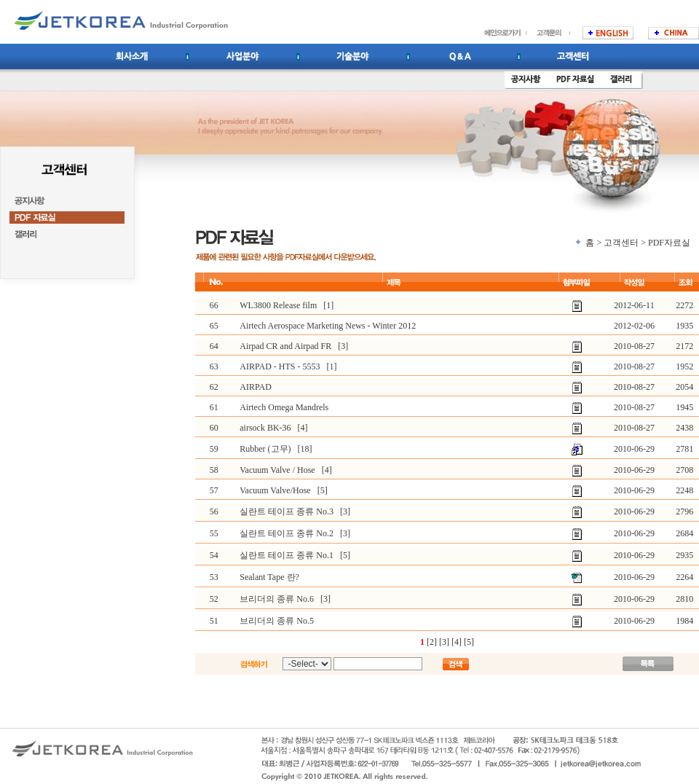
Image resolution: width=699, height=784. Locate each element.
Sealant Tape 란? (269, 577)
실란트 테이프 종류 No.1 (287, 555)
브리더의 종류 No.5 (277, 621)
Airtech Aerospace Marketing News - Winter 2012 (328, 326)
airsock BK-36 (265, 428)
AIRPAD (256, 387)
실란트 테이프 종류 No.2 (287, 533)
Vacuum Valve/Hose (275, 490)
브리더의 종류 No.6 (277, 599)
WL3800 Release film (278, 305)
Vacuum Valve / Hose (277, 470)
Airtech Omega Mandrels (284, 407)
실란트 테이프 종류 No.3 (287, 511)
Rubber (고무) (265, 449)
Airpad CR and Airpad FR (285, 346)
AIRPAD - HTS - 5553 (280, 366)
